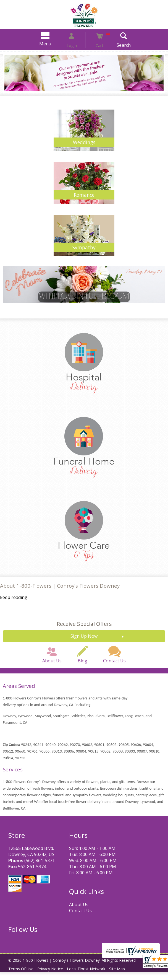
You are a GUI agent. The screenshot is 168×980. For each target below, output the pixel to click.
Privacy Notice (54, 977)
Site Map (127, 977)
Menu (54, 44)
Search (115, 45)
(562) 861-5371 (40, 869)
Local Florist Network (93, 977)
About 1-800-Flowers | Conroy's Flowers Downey (60, 586)
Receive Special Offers (84, 624)
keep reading (14, 597)
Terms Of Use (22, 977)
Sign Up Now (84, 636)
